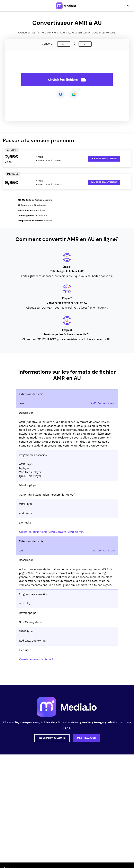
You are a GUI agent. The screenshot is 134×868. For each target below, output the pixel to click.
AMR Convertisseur (103, 403)
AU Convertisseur (104, 551)
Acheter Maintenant (104, 159)
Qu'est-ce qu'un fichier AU (36, 659)
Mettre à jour (86, 738)
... (63, 44)
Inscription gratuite (52, 738)
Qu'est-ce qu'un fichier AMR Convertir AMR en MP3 (52, 532)
